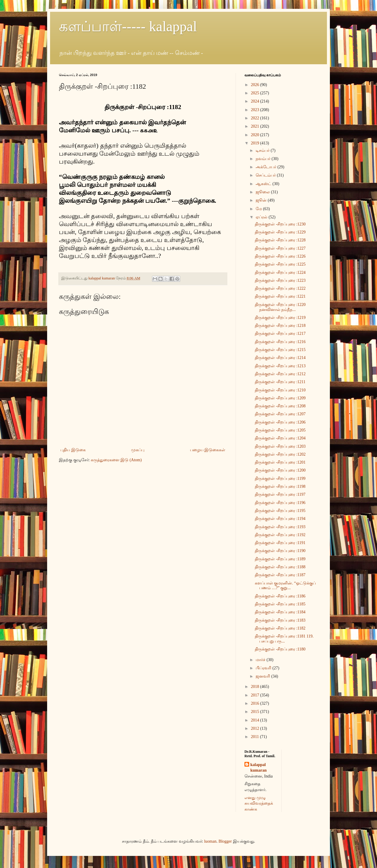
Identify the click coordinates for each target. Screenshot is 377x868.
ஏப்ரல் (262, 217)
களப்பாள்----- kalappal (128, 26)
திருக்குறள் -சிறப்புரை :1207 (280, 414)
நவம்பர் (264, 159)
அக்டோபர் (267, 167)
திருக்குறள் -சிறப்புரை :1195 (280, 511)
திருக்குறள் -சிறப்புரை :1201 (280, 462)
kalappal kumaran (258, 768)
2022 (256, 118)
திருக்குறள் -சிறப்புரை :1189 (280, 559)
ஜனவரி (263, 676)
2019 (256, 143)
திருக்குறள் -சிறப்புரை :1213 (280, 366)
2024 (256, 101)
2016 (256, 703)
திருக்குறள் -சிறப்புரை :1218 (280, 326)
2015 (256, 712)
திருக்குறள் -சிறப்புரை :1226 (280, 256)
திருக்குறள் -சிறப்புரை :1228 (280, 240)
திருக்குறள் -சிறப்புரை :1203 (280, 446)
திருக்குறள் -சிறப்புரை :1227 (280, 248)
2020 (256, 135)
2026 (256, 85)
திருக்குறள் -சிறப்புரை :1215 (280, 350)
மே (259, 209)
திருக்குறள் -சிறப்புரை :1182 (280, 628)
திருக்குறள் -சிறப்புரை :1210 (280, 390)
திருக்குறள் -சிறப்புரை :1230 (280, 224)
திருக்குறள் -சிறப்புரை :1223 (280, 280)
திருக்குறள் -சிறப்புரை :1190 (280, 551)
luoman (210, 841)
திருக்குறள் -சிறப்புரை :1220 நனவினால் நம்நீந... (280, 307)
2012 (256, 728)
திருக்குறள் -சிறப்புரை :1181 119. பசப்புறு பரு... (284, 639)
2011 (256, 737)
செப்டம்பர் (266, 175)
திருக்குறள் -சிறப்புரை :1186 (280, 596)
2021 (256, 126)
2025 (256, 93)
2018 (256, 687)
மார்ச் (261, 660)
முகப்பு (138, 450)
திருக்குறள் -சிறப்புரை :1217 (280, 333)
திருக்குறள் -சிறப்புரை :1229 (280, 232)
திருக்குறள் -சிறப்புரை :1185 (280, 604)
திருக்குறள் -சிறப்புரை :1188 (280, 567)
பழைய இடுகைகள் (208, 450)
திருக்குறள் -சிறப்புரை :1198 (280, 486)
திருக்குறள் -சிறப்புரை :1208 (280, 406)
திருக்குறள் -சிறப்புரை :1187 (280, 575)
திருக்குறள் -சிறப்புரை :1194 (280, 519)
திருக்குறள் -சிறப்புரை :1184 (280, 612)
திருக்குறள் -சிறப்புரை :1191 (280, 543)
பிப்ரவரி (264, 668)
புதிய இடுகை (73, 450)
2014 (256, 720)
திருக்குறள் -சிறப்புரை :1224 (280, 272)
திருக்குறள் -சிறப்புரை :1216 (280, 342)
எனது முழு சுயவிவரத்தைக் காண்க (259, 803)
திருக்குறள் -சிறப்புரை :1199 (280, 479)
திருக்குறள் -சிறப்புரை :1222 (280, 288)
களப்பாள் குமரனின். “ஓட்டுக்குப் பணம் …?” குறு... (285, 586)
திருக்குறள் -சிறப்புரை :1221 (280, 296)
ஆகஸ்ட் (264, 184)
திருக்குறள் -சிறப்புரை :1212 (280, 374)
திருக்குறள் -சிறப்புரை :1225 (280, 264)
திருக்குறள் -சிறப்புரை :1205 (280, 430)
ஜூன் (262, 200)
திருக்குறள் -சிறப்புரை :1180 (280, 649)
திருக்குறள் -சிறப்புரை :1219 (280, 318)
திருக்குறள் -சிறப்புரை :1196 (280, 503)
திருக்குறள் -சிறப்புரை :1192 (280, 535)
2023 (256, 110)
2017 (256, 695)
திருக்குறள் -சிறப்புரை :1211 (280, 382)
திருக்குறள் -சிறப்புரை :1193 (280, 527)
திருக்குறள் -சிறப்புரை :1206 (280, 422)
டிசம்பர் (263, 150)
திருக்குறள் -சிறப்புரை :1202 (280, 454)
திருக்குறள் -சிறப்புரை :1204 (280, 438)
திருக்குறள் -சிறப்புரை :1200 (280, 470)
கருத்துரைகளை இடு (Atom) (116, 460)
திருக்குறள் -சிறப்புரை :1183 (280, 620)
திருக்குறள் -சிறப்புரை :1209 (280, 398)
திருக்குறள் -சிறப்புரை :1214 (280, 358)
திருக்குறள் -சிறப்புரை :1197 (280, 494)
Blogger (225, 841)
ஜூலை (263, 192)
